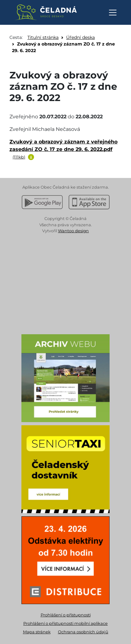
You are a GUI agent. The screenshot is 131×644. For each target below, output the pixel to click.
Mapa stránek (37, 632)
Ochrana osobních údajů (83, 632)
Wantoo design (73, 231)
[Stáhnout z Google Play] (42, 202)
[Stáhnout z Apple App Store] (89, 202)
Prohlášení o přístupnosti (66, 615)
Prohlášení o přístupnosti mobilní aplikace (65, 623)
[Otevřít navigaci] (113, 13)
